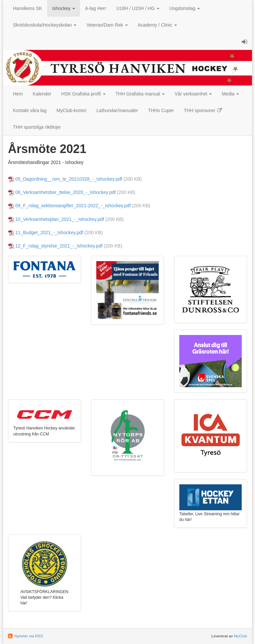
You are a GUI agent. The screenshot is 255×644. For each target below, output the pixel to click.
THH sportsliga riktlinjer (37, 127)
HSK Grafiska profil (84, 94)
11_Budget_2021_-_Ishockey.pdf (49, 233)
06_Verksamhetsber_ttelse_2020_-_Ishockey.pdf (66, 192)
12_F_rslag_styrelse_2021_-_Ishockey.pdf (59, 246)
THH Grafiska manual (140, 94)
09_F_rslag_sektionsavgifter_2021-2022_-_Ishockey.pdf (73, 206)
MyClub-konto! (71, 110)
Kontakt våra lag (30, 110)
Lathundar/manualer (117, 110)
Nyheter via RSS (29, 636)
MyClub (240, 636)
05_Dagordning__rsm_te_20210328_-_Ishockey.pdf (69, 179)
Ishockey (64, 8)
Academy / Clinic (157, 25)
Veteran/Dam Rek (107, 25)
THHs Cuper (161, 110)
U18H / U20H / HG (138, 8)
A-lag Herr (96, 8)
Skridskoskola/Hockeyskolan (45, 25)
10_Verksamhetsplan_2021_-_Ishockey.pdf (60, 219)
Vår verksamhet (193, 94)
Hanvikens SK (28, 8)
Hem (18, 94)
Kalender (42, 94)
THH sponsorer (203, 110)
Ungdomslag (185, 8)
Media (230, 94)
